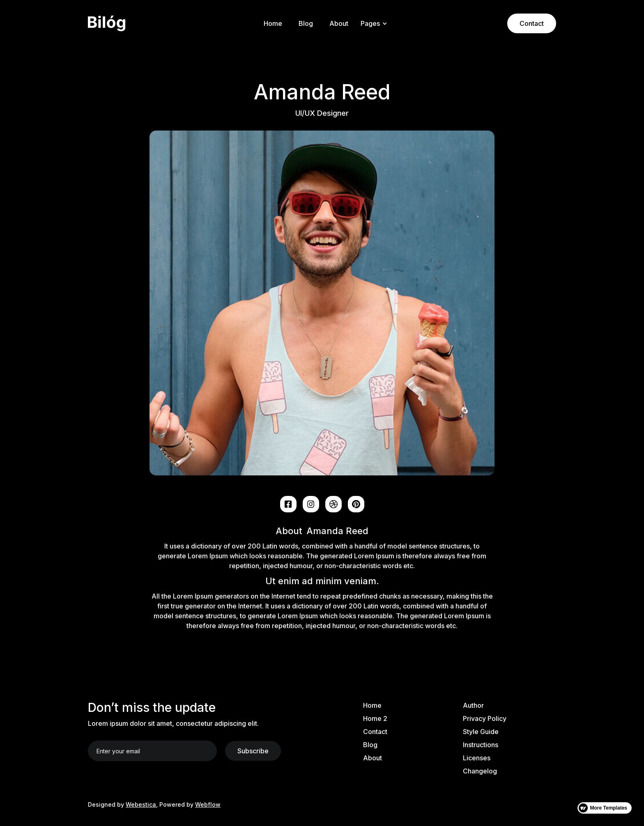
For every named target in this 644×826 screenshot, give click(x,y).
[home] (140, 24)
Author (473, 705)
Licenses (477, 758)
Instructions (481, 745)
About (339, 23)
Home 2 (375, 718)
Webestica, (142, 804)
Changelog (480, 771)
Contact (532, 23)
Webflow (208, 804)
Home (273, 23)
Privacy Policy (485, 718)
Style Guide (481, 732)
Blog (306, 23)
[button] (372, 23)
